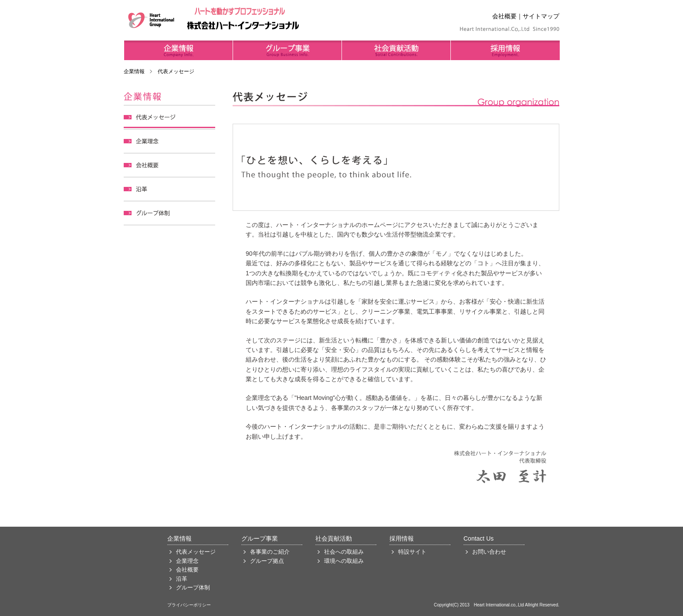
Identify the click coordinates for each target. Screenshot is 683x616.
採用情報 (402, 538)
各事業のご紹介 (270, 552)
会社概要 (504, 16)
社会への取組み (344, 552)
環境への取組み (344, 561)
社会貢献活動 (334, 538)
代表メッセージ (196, 552)
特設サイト (412, 552)
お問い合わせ (489, 552)
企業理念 (187, 561)
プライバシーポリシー (189, 605)
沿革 (182, 579)
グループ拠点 (267, 561)
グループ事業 (260, 538)
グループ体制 (193, 588)
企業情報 (134, 71)
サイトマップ (541, 16)
